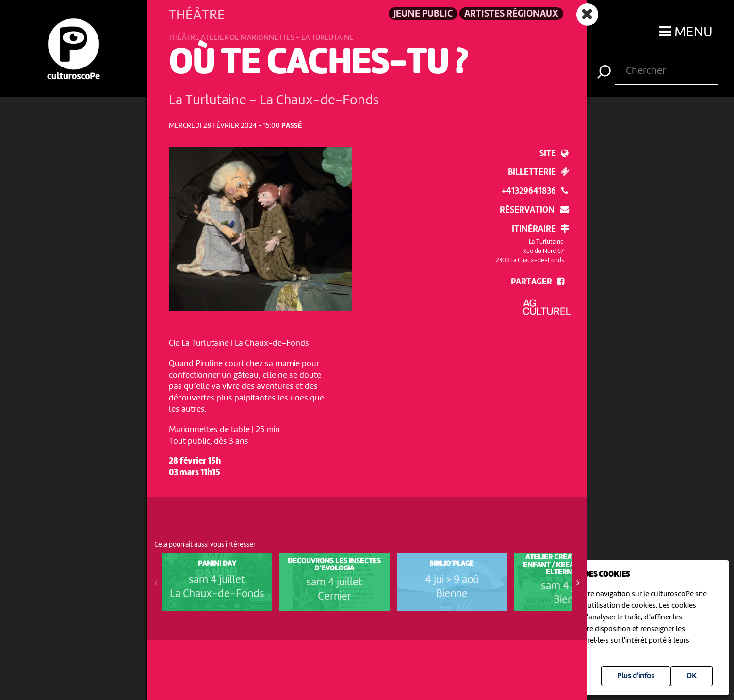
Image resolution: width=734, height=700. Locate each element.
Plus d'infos (636, 676)
